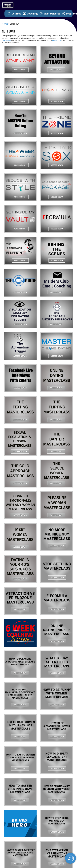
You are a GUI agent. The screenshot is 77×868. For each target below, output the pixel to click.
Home (5, 24)
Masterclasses (50, 14)
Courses (14, 14)
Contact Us (57, 40)
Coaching (30, 14)
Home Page (6, 40)
